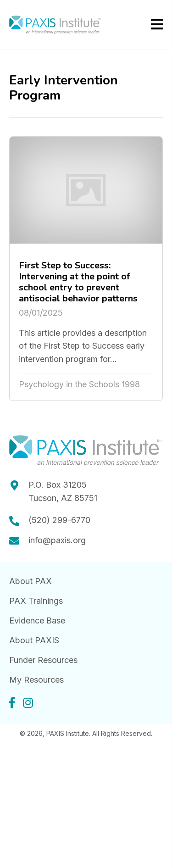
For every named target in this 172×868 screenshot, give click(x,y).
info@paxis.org (57, 540)
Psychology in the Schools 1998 (79, 384)
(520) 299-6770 (59, 520)
